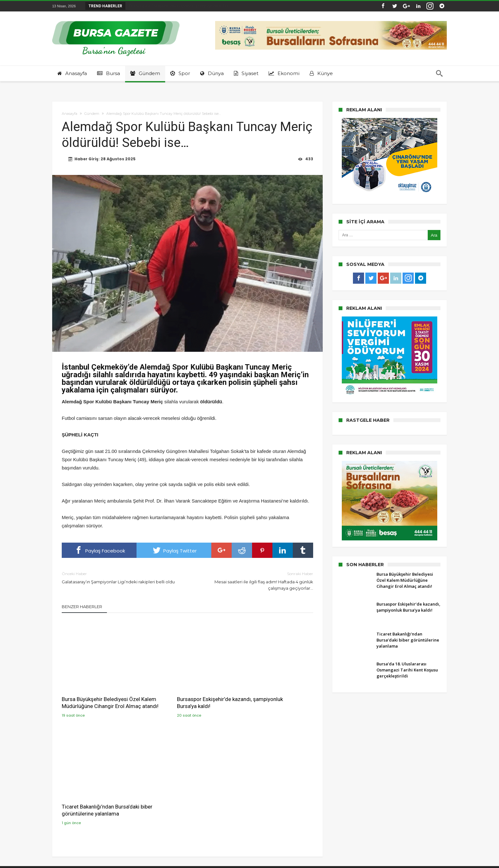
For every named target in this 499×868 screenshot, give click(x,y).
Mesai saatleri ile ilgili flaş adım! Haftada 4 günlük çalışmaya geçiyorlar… (255, 581)
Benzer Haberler (82, 607)
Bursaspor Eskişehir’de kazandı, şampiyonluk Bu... (179, 6)
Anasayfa (70, 114)
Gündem (92, 114)
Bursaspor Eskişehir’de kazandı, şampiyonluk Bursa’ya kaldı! (185, 687)
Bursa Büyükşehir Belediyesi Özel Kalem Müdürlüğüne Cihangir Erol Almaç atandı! (101, 691)
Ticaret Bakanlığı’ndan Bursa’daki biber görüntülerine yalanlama (272, 687)
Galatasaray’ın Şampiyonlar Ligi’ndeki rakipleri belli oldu (120, 577)
